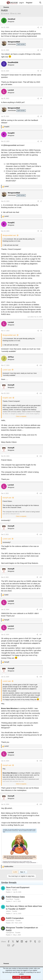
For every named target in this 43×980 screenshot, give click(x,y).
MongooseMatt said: (9, 235)
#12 (41, 456)
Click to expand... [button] (22, 416)
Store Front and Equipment (18, 887)
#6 (41, 141)
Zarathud (6, 14)
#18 (41, 677)
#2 (41, 50)
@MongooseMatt (10, 145)
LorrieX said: (7, 370)
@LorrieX (8, 808)
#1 (41, 27)
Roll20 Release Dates (15, 897)
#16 (41, 610)
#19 (41, 761)
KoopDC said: (7, 398)
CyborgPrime (10, 933)
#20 (41, 804)
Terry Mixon (10, 899)
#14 (41, 534)
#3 (41, 71)
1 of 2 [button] (15, 872)
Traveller (15, 890)
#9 (41, 331)
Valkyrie (8, 890)
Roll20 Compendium (15, 918)
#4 (41, 98)
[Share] (38, 27)
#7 (41, 201)
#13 (41, 493)
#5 (41, 116)
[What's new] (36, 3)
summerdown (10, 921)
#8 (41, 231)
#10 (41, 365)
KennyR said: (7, 498)
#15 (41, 577)
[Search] (40, 3)
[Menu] (3, 3)
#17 (41, 635)
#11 (41, 393)
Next (23, 872)
